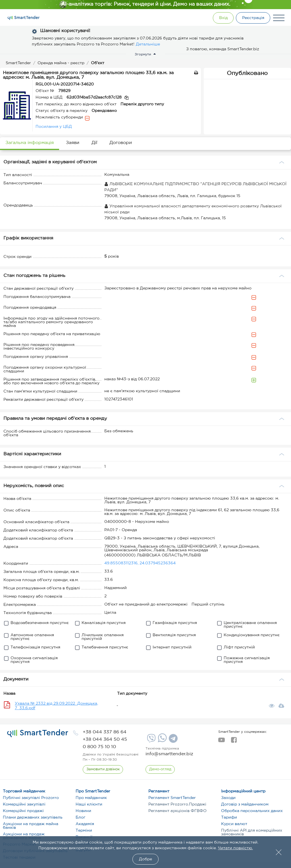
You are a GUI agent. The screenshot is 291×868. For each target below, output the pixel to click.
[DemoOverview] (160, 769)
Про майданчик (91, 798)
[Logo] (24, 18)
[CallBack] (103, 769)
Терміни (84, 831)
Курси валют (234, 824)
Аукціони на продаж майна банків (31, 826)
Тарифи (229, 817)
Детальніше (148, 44)
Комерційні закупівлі (24, 804)
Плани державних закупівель (33, 817)
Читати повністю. (235, 848)
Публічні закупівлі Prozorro (31, 798)
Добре (145, 859)
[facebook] (234, 742)
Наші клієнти (89, 804)
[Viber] (151, 740)
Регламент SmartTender (172, 798)
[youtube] (222, 742)
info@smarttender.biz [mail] (169, 754)
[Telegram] (172, 740)
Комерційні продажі (23, 811)
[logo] (38, 733)
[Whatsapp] (162, 741)
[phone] (105, 732)
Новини (83, 811)
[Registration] (253, 18)
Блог (80, 817)
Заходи (228, 798)
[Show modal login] (221, 18)
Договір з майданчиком (245, 804)
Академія (85, 824)
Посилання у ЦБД (54, 127)
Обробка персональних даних (252, 811)
